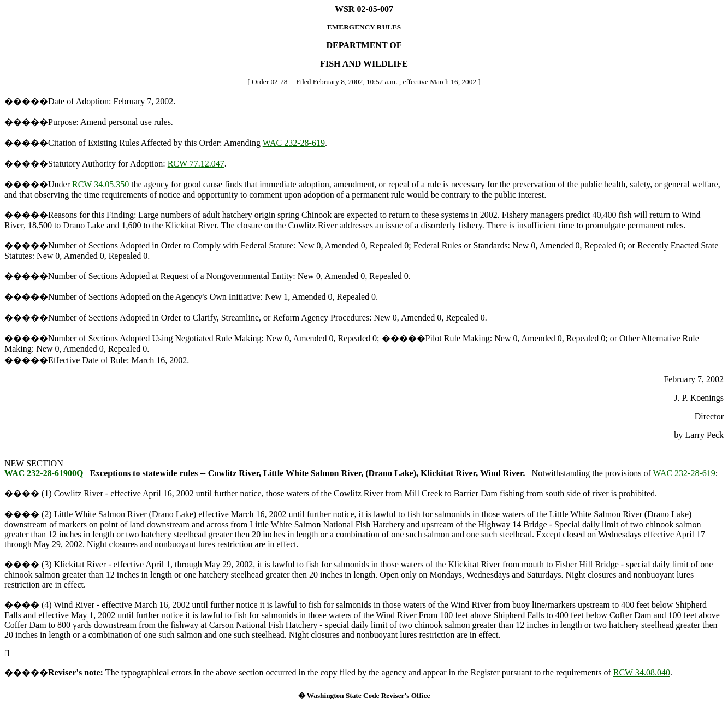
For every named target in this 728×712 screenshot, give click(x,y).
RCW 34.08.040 (642, 672)
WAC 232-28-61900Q (44, 473)
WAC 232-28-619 (294, 143)
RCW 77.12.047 (196, 164)
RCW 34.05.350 (100, 184)
